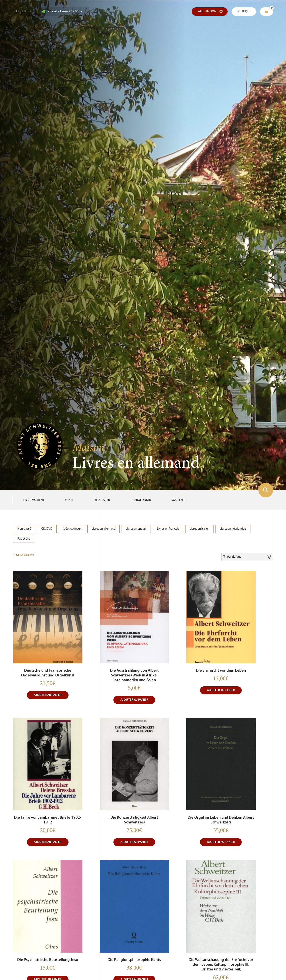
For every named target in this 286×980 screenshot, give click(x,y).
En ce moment (34, 500)
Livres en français (168, 529)
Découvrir (102, 500)
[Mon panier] (267, 12)
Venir (69, 500)
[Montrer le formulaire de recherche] (266, 490)
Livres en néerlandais (233, 529)
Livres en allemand (103, 529)
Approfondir (141, 500)
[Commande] (247, 557)
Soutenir (178, 500)
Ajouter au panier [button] (48, 695)
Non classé (24, 529)
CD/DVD (47, 529)
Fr (18, 12)
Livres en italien (199, 529)
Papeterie (24, 539)
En (24, 12)
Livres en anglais (136, 529)
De (30, 12)
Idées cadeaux (72, 529)
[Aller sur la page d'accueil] (40, 445)
